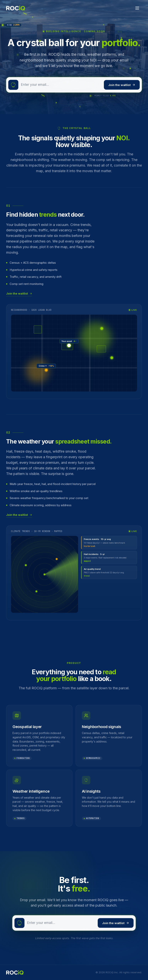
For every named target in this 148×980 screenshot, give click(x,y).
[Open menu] (137, 8)
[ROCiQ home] (16, 8)
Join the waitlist (122, 85)
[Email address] (61, 85)
